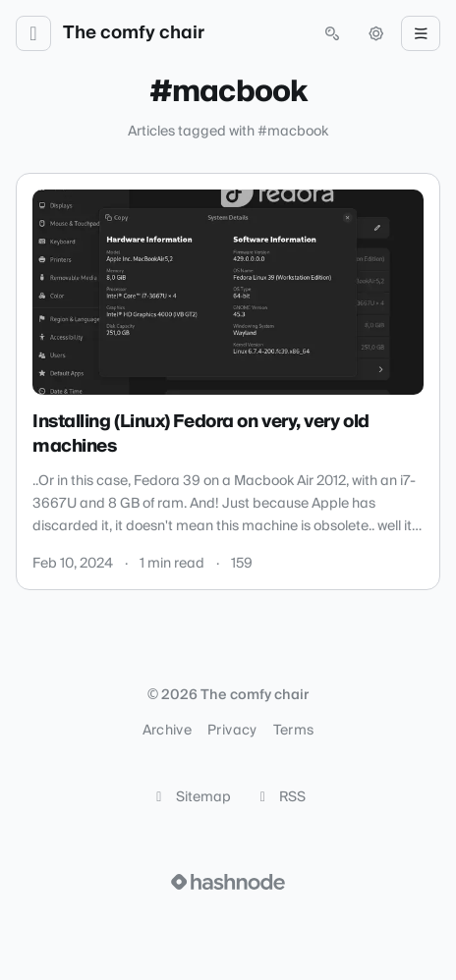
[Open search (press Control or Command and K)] (332, 33)
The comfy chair (134, 33)
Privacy (232, 731)
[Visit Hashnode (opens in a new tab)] (228, 882)
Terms (294, 731)
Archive (167, 731)
